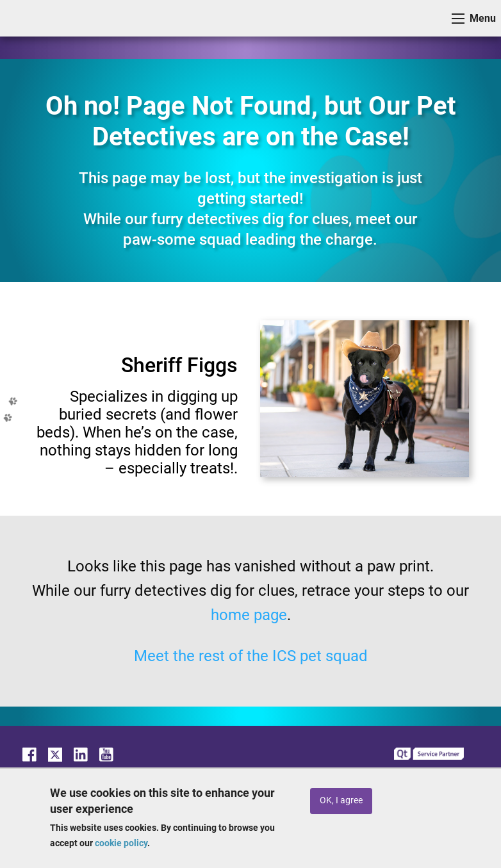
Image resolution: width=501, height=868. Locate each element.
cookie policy (121, 843)
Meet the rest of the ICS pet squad (251, 656)
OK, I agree (341, 800)
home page (249, 615)
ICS (29, 18)
